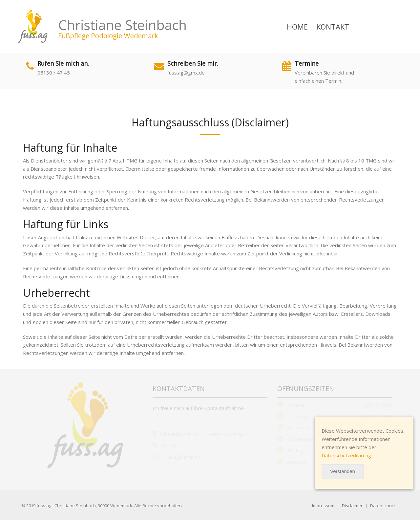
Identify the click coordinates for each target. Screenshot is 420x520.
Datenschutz (383, 506)
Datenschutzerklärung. (347, 455)
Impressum (323, 506)
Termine (307, 63)
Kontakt (333, 27)
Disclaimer (352, 506)
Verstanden (343, 471)
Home (297, 27)
